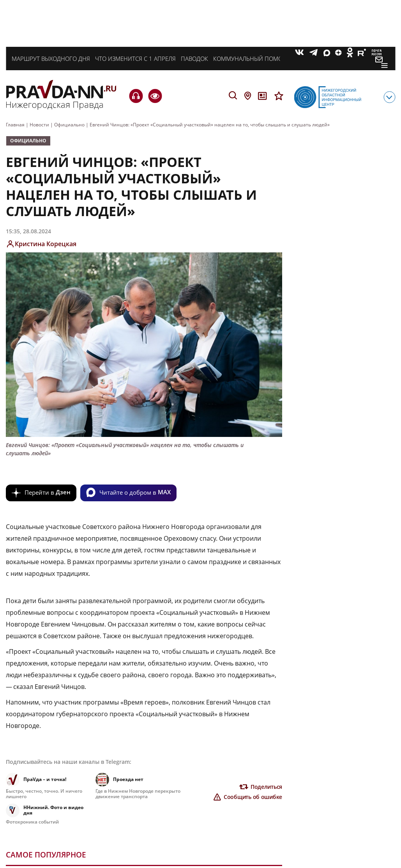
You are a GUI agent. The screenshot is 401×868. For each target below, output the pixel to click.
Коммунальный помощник (257, 59)
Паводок (194, 59)
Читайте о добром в (135, 492)
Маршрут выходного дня (51, 59)
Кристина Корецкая (46, 244)
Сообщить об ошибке (253, 797)
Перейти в (48, 492)
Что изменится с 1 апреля (135, 59)
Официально (28, 141)
